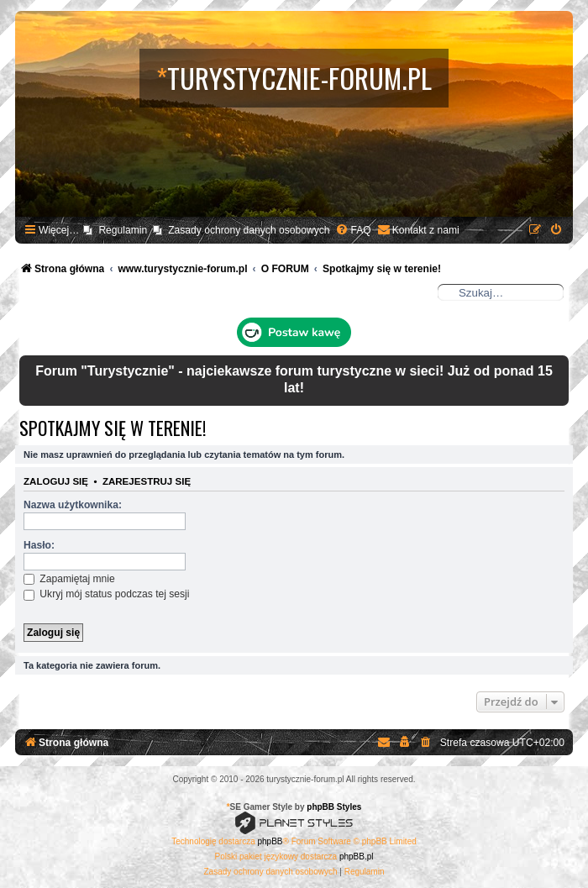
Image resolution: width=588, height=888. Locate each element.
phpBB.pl (357, 856)
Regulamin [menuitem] (123, 230)
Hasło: (39, 545)
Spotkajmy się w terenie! (113, 428)
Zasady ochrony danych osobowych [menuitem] (249, 230)
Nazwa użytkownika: (73, 505)
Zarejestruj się (147, 481)
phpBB (270, 841)
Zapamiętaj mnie (69, 579)
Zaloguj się (56, 481)
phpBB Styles (334, 807)
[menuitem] (353, 231)
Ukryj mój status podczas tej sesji (106, 594)
